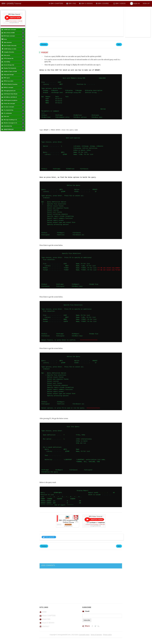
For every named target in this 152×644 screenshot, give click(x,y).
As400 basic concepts (14, 30)
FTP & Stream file (14, 59)
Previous (44, 44)
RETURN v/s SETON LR (14, 97)
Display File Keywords (14, 68)
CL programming (14, 110)
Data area (14, 117)
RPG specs (14, 78)
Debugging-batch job (14, 91)
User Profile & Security (14, 46)
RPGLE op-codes (14, 81)
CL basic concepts (14, 107)
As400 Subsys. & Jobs (14, 49)
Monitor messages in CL (14, 123)
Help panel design (14, 75)
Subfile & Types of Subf (14, 72)
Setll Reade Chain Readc (14, 94)
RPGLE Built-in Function (14, 84)
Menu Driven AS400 (14, 33)
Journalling (14, 62)
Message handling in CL (14, 120)
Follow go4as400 (49, 537)
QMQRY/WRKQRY (14, 129)
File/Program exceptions (14, 100)
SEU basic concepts (14, 36)
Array (14, 39)
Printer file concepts (14, 104)
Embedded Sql (14, 126)
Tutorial (11, 3)
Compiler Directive (14, 52)
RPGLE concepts (14, 88)
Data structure (14, 43)
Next (119, 44)
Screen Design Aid (14, 65)
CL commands (14, 113)
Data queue (14, 55)
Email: (87, 611)
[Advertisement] (59, 22)
